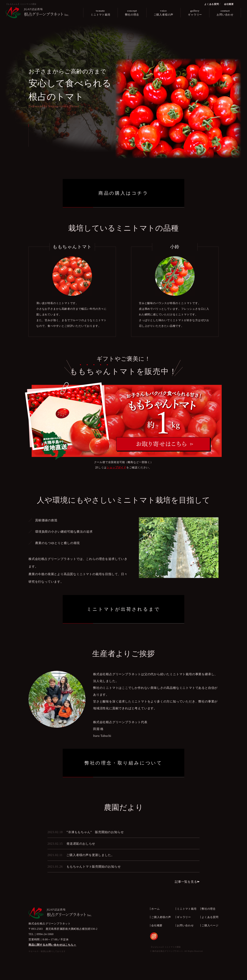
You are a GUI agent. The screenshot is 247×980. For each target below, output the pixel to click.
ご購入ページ (210, 925)
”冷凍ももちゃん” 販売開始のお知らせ (95, 832)
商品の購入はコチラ (123, 193)
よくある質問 (212, 4)
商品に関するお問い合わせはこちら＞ (52, 945)
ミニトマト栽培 (187, 909)
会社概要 (229, 4)
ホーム (155, 909)
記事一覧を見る (186, 882)
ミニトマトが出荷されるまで (123, 609)
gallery (195, 13)
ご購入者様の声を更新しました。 (90, 855)
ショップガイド (116, 468)
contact (225, 13)
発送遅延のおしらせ (81, 844)
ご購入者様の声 (161, 917)
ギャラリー (184, 917)
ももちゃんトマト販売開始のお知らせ (94, 867)
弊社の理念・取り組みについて (123, 763)
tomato (101, 13)
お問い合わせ (185, 925)
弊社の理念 (209, 909)
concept (132, 13)
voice (164, 13)
